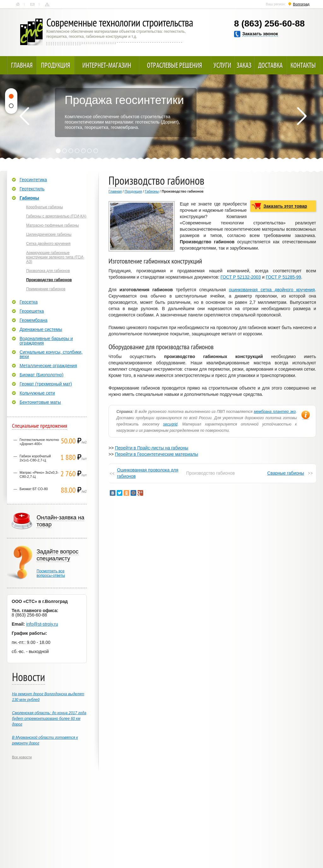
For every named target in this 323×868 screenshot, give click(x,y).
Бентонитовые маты (40, 402)
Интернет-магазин (107, 65)
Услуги (222, 65)
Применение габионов (46, 289)
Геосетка (29, 302)
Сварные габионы (285, 473)
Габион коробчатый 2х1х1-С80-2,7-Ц (35, 458)
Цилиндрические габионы (49, 234)
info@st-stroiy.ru (42, 624)
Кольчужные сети (37, 393)
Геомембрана (33, 320)
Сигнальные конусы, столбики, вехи (51, 354)
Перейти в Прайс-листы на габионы (152, 448)
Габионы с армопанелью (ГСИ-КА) (56, 216)
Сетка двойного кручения (48, 244)
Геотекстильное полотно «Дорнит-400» (39, 442)
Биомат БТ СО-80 (34, 489)
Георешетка (32, 311)
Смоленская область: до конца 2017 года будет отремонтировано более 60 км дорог (49, 719)
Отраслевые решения (175, 65)
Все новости (22, 757)
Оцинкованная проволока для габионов (148, 473)
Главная (18, 4)
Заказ (244, 65)
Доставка (270, 65)
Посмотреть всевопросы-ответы (51, 573)
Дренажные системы (41, 329)
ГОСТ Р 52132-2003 (241, 277)
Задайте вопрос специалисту (58, 555)
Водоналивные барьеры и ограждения (46, 341)
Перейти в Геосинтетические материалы (156, 454)
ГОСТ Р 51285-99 (283, 277)
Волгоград (301, 4)
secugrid (170, 424)
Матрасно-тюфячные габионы (53, 225)
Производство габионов (49, 280)
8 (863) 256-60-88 (269, 23)
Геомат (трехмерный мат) (46, 384)
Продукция (56, 65)
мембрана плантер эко (275, 412)
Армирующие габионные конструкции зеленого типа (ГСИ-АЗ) (55, 257)
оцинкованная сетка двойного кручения (272, 290)
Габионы (152, 191)
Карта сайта (47, 4)
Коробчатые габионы (45, 207)
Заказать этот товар (285, 206)
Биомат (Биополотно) (41, 375)
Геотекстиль (32, 189)
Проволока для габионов (48, 271)
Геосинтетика (33, 180)
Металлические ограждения (48, 366)
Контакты (32, 4)
